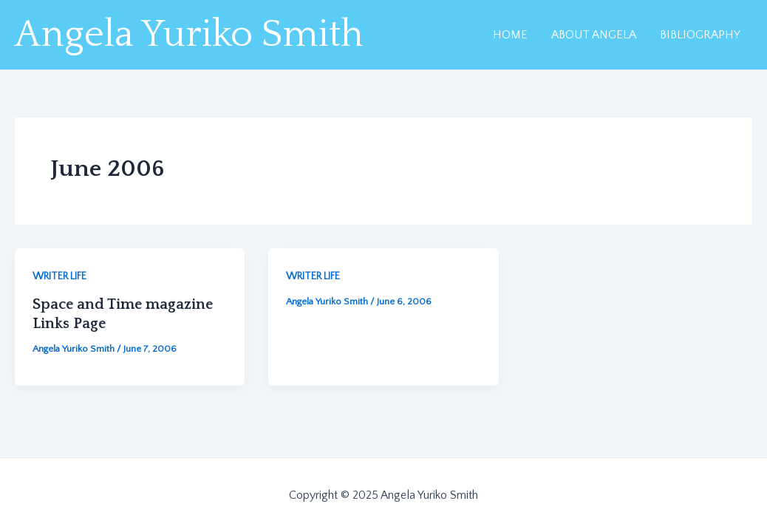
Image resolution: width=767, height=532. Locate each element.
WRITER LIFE (59, 276)
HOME (510, 35)
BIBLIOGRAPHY (700, 35)
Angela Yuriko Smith (189, 35)
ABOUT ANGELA (594, 35)
